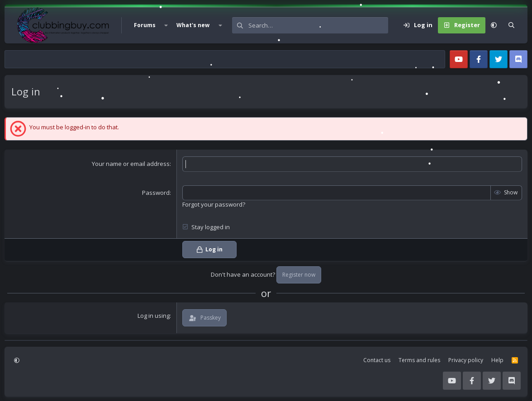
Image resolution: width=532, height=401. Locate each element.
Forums (145, 25)
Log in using (154, 316)
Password (156, 193)
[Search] (318, 25)
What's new (193, 25)
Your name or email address (131, 164)
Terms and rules (419, 360)
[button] (166, 25)
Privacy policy (466, 360)
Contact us (377, 360)
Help (497, 360)
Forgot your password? (214, 204)
